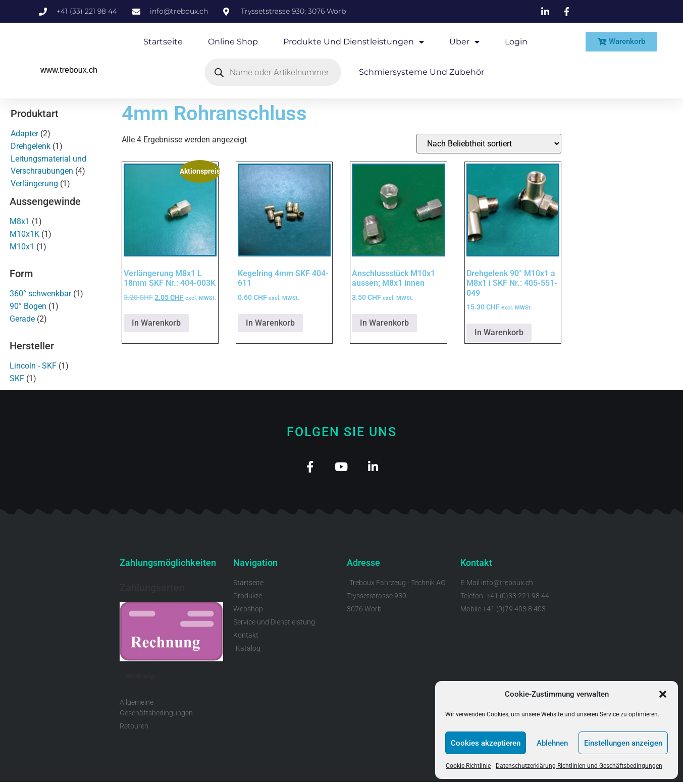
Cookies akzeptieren (486, 743)
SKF (17, 378)
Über (464, 42)
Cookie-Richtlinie (468, 766)
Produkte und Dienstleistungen (354, 42)
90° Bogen (28, 306)
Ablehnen (552, 743)
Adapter (24, 134)
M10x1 (22, 247)
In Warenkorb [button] (156, 323)
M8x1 (20, 221)
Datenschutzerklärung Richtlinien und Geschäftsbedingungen (579, 766)
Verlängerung (34, 184)
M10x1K (24, 234)
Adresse (363, 565)
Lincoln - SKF (33, 366)
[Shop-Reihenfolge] (489, 144)
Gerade (22, 319)
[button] (663, 694)
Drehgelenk (31, 146)
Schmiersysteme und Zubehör (422, 72)
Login (516, 42)
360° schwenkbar (40, 294)
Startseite (163, 42)
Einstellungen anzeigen (623, 743)
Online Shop (233, 42)
